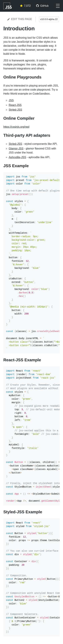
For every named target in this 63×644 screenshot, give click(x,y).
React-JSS (15, 105)
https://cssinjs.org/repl (16, 127)
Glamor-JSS (16, 149)
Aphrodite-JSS (17, 157)
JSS (11, 100)
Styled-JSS (15, 110)
